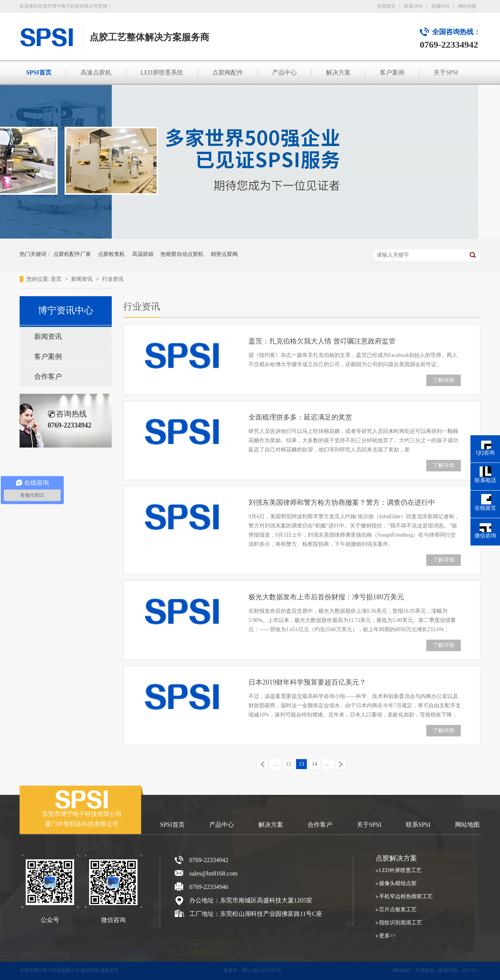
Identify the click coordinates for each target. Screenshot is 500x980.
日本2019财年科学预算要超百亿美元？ (307, 682)
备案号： (233, 970)
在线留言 (386, 6)
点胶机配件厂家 (72, 254)
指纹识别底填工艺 (401, 923)
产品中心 (285, 72)
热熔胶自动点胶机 (182, 254)
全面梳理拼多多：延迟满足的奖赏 (300, 417)
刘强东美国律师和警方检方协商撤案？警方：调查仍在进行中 (342, 502)
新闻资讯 (83, 279)
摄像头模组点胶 (398, 883)
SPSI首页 (39, 72)
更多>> (387, 936)
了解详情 (444, 380)
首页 (57, 279)
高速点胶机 (96, 72)
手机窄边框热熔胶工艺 (406, 896)
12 (288, 764)
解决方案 (338, 72)
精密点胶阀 (224, 254)
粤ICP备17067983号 (262, 970)
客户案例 (392, 72)
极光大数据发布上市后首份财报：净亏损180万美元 (326, 597)
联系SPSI (413, 6)
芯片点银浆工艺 (398, 910)
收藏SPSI (440, 6)
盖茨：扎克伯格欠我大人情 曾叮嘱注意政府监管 (322, 341)
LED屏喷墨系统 (162, 72)
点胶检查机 (111, 254)
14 (315, 764)
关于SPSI (446, 72)
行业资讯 (113, 279)
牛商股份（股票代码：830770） (448, 970)
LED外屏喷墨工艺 (400, 870)
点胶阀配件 (228, 72)
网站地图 (467, 6)
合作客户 (48, 376)
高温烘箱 (143, 254)
